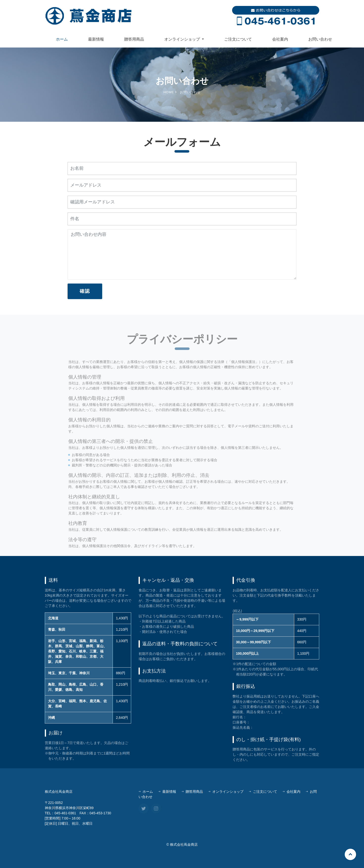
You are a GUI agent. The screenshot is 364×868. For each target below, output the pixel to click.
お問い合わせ (320, 39)
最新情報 (96, 39)
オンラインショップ (226, 792)
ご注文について (238, 39)
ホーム (62, 39)
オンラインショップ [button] (183, 39)
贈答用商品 (134, 39)
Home (170, 93)
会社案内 (280, 39)
